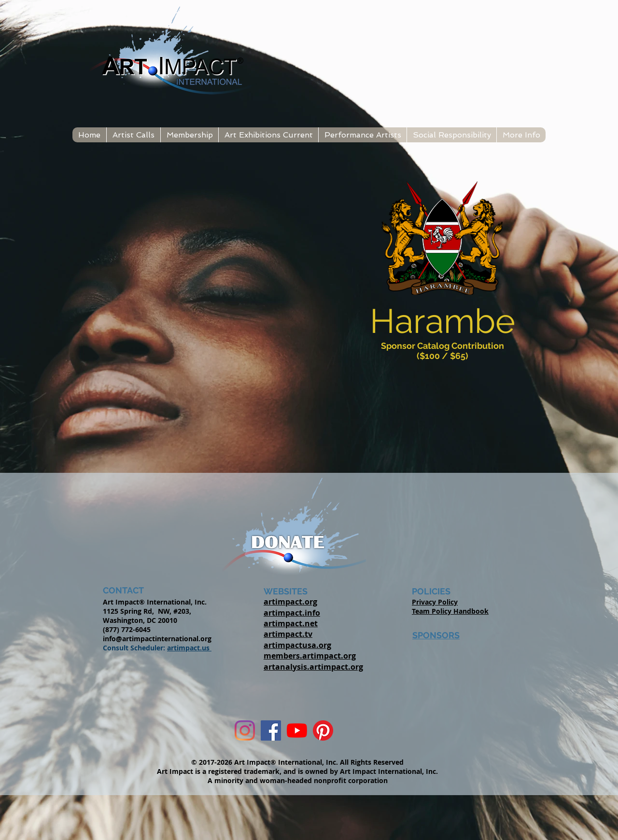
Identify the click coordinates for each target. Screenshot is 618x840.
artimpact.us (189, 648)
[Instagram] (245, 730)
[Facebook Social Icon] (271, 730)
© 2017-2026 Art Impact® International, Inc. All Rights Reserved (297, 762)
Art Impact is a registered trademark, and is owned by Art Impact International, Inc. (297, 771)
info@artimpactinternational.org (157, 639)
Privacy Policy (435, 602)
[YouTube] (297, 730)
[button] (133, 135)
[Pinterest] (323, 730)
